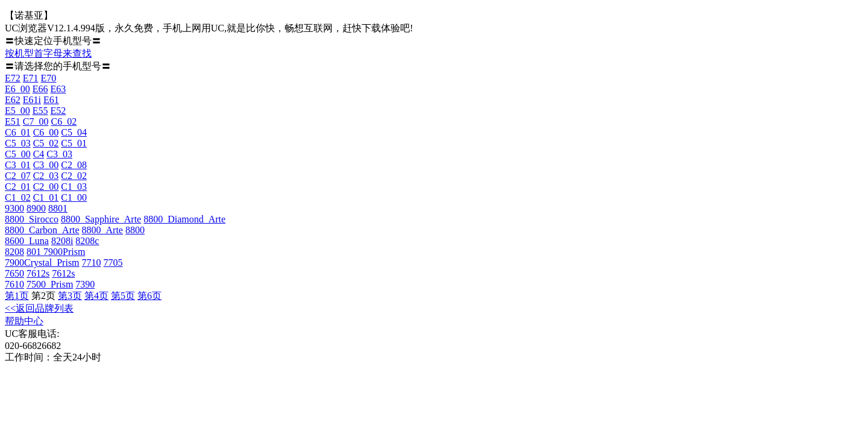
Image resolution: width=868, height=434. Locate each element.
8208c (87, 241)
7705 (113, 263)
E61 (51, 100)
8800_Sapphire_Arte (101, 219)
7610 (14, 284)
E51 (13, 121)
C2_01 (18, 187)
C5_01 (74, 143)
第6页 (149, 296)
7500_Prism (50, 284)
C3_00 (46, 165)
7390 (85, 284)
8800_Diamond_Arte (184, 219)
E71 (31, 78)
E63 (58, 89)
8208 (14, 252)
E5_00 (17, 111)
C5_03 (18, 143)
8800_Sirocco (32, 219)
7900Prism (64, 252)
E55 (40, 111)
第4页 (96, 296)
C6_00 (46, 132)
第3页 (70, 296)
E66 (40, 89)
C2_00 (46, 187)
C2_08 (74, 165)
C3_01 (18, 165)
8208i (62, 241)
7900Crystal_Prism (42, 263)
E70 (49, 78)
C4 (39, 154)
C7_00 (36, 121)
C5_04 (74, 132)
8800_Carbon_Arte (42, 230)
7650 (14, 273)
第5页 (123, 296)
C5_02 (46, 143)
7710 (92, 263)
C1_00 (74, 197)
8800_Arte (102, 230)
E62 (13, 100)
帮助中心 (24, 321)
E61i (32, 100)
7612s (38, 273)
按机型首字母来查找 (48, 53)
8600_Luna (27, 241)
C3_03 (59, 154)
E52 (58, 111)
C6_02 (64, 121)
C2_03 (46, 176)
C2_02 (74, 176)
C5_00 (18, 154)
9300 (14, 208)
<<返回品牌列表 (39, 308)
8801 (58, 208)
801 (35, 252)
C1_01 (46, 197)
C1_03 (74, 187)
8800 (135, 230)
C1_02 (18, 197)
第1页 (17, 296)
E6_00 (17, 89)
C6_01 (18, 132)
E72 (13, 78)
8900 (36, 208)
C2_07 (18, 176)
